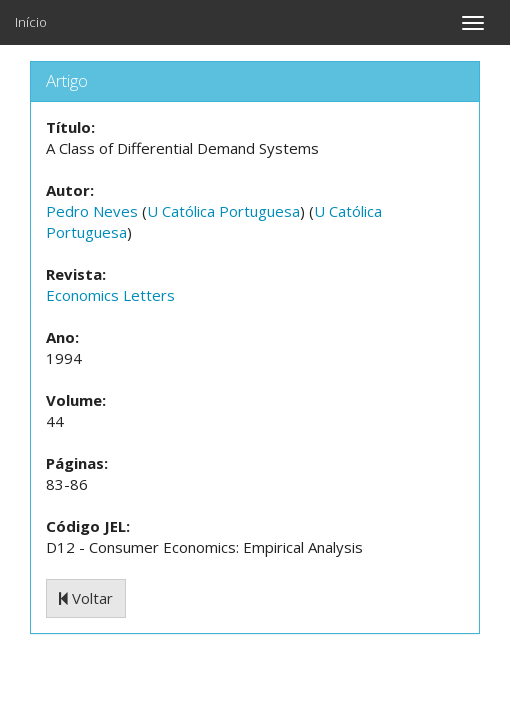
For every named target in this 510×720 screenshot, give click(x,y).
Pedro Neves (92, 211)
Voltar (86, 598)
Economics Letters (110, 295)
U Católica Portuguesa (223, 211)
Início (31, 22)
